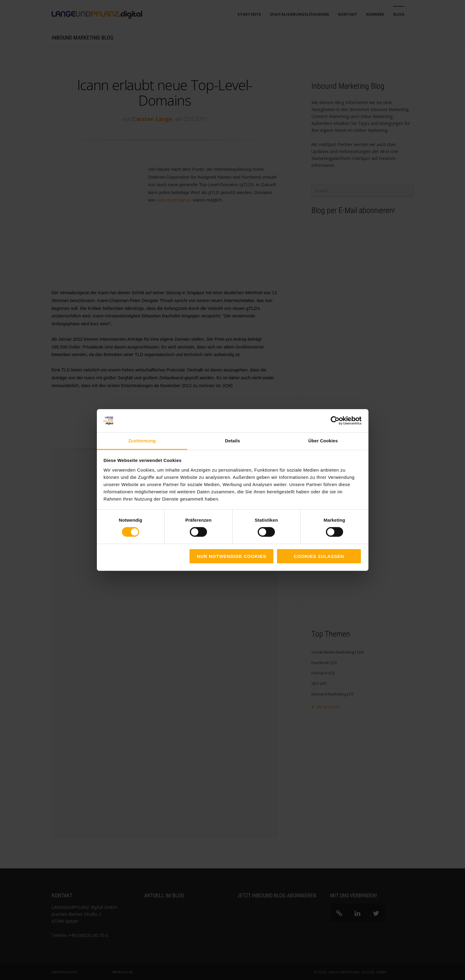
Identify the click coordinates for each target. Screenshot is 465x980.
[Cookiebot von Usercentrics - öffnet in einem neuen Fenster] (335, 421)
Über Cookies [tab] (323, 441)
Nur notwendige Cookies (231, 556)
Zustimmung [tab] (142, 441)
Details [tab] (233, 441)
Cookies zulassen (319, 556)
